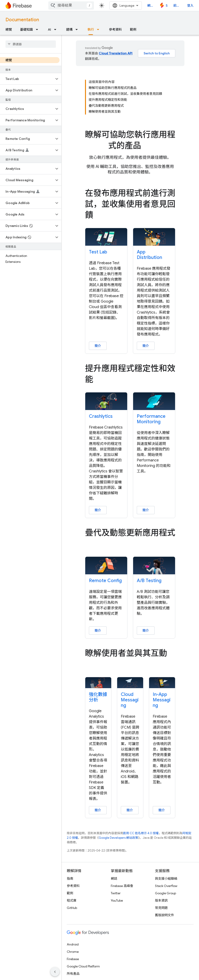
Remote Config (105, 581)
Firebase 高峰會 (122, 886)
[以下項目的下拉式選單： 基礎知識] (38, 29)
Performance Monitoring (151, 419)
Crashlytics (101, 416)
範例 (133, 29)
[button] (27, 79)
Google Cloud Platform (83, 966)
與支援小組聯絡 (166, 879)
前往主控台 (177, 5)
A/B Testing (149, 581)
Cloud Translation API (116, 53)
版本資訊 (161, 900)
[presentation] (130, 140)
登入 (190, 5)
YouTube (117, 900)
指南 (70, 879)
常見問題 (161, 908)
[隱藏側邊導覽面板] (55, 972)
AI (49, 29)
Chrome (73, 952)
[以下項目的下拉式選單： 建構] (78, 29)
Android (73, 944)
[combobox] (71, 5)
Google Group (165, 893)
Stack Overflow (166, 886)
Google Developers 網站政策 (118, 838)
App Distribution (149, 255)
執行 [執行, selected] (91, 29)
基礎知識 (26, 29)
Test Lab (98, 252)
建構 (69, 29)
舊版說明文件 (165, 915)
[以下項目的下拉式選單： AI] (57, 29)
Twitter (116, 893)
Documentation (22, 20)
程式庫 (72, 900)
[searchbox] (31, 44)
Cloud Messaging (130, 700)
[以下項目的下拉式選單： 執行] (99, 29)
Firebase (73, 959)
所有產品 (73, 974)
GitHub (72, 908)
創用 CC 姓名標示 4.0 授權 (141, 833)
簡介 (98, 346)
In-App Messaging (162, 700)
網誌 (150, 5)
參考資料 (115, 29)
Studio (167, 5)
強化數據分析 (98, 697)
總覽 (9, 29)
